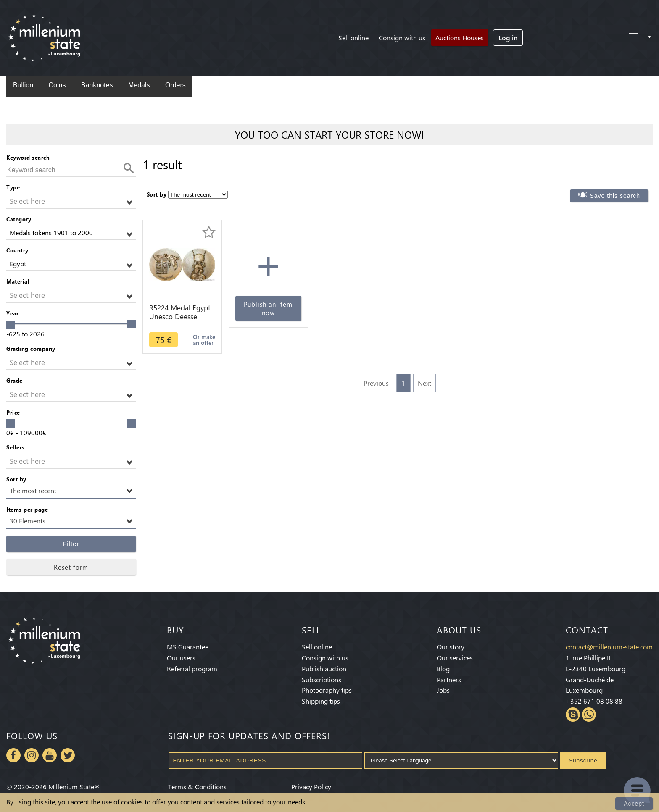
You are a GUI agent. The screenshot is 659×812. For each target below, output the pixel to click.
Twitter (68, 755)
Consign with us (402, 38)
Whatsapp (589, 715)
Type (13, 187)
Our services (455, 658)
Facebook (13, 755)
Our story (451, 647)
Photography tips (327, 690)
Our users (181, 658)
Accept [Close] (634, 804)
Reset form (71, 567)
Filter (71, 544)
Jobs (443, 690)
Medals (139, 85)
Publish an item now (268, 308)
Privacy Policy (311, 787)
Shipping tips (321, 701)
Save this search (615, 196)
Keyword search (28, 157)
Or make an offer (204, 340)
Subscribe (583, 761)
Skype (573, 715)
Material (18, 281)
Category (19, 219)
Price (13, 412)
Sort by (16, 479)
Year (12, 313)
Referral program (192, 669)
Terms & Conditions (197, 787)
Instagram (32, 755)
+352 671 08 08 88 (594, 701)
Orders (175, 85)
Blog (443, 669)
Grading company (31, 348)
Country (17, 250)
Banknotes (97, 85)
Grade (14, 380)
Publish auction (324, 669)
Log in (508, 38)
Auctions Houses (460, 38)
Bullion (23, 85)
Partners (449, 679)
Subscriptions (322, 679)
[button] (71, 201)
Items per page (27, 509)
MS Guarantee (188, 647)
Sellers (16, 447)
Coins (57, 85)
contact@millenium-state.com (609, 647)
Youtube (50, 755)
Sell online (353, 38)
